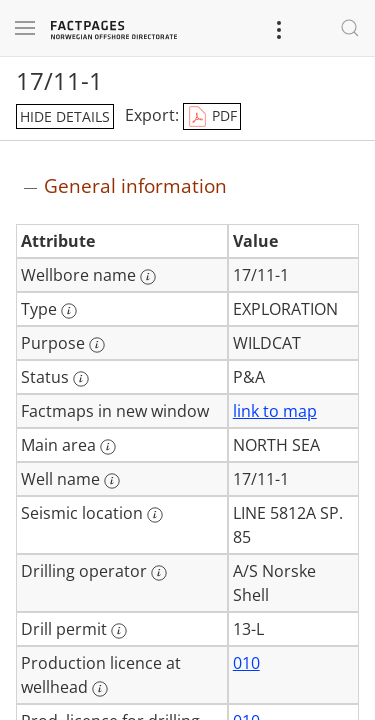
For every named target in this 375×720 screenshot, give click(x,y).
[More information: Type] (69, 311)
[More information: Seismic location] (155, 515)
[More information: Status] (81, 379)
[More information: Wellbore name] (148, 277)
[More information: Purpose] (97, 345)
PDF (212, 117)
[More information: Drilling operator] (159, 573)
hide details (65, 116)
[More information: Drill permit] (119, 631)
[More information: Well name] (112, 481)
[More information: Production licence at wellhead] (100, 689)
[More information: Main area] (108, 447)
